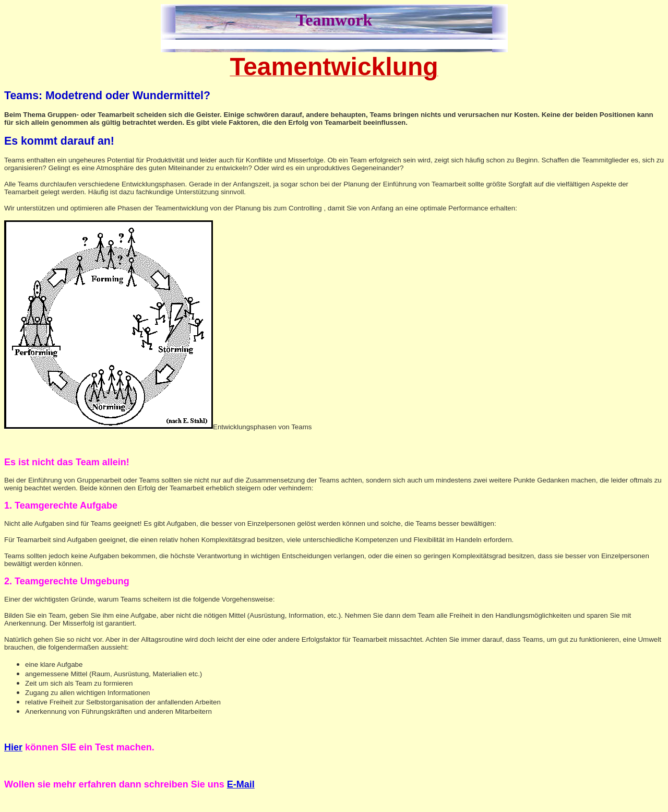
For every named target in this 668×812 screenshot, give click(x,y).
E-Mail (241, 784)
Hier (13, 747)
